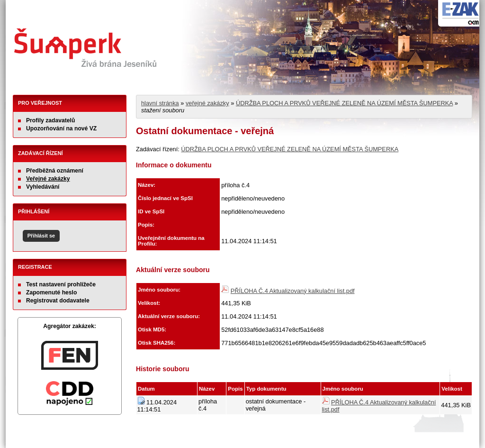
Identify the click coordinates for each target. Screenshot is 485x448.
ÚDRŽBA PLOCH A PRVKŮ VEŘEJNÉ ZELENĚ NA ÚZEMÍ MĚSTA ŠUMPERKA (344, 103)
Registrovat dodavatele (58, 301)
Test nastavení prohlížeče (61, 284)
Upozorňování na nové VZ (61, 128)
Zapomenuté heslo (51, 293)
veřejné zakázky (207, 103)
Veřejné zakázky (48, 179)
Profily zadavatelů (50, 120)
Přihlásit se (41, 236)
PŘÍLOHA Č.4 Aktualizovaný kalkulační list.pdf (293, 291)
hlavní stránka (160, 103)
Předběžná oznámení (55, 171)
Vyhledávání (43, 187)
